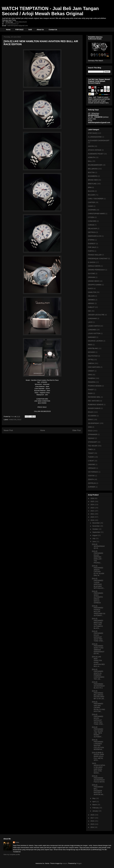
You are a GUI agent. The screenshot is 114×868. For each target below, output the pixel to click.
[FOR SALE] (92, 133)
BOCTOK (91, 172)
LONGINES (92, 330)
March (95, 805)
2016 (93, 821)
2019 (93, 520)
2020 (93, 517)
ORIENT (91, 371)
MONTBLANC (93, 348)
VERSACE (92, 468)
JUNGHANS (92, 318)
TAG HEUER (93, 446)
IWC (90, 311)
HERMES (91, 300)
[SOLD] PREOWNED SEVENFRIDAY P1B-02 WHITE (98, 779)
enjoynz (65, 863)
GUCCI (91, 288)
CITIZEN (91, 217)
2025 (93, 501)
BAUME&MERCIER (95, 165)
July (94, 538)
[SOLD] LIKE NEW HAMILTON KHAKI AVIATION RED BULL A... (98, 662)
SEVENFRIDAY (94, 423)
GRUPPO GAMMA (95, 285)
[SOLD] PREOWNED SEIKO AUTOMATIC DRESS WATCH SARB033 (98, 597)
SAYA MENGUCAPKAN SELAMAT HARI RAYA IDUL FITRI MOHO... (99, 768)
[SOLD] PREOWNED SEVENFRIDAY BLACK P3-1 (98, 685)
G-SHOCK (92, 262)
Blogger (79, 863)
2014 (93, 827)
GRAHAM (91, 277)
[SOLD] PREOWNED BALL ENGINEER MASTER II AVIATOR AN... (98, 790)
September (96, 532)
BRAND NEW (93, 180)
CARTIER (91, 202)
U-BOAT (91, 461)
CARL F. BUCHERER (96, 199)
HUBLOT (91, 307)
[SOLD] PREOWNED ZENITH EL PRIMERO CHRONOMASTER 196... (98, 674)
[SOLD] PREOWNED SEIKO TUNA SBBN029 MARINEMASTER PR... (98, 649)
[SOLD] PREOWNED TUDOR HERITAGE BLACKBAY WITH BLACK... (98, 583)
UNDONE (91, 464)
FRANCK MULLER (95, 255)
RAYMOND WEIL (94, 397)
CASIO (91, 206)
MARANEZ (92, 337)
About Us (40, 30)
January (95, 811)
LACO (90, 322)
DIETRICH (92, 232)
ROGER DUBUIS (94, 408)
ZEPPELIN (92, 483)
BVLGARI (91, 195)
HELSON (91, 296)
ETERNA (91, 240)
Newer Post (8, 430)
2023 (93, 508)
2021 (93, 514)
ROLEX (91, 412)
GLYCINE (91, 274)
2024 (93, 505)
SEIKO (90, 420)
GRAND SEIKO (94, 281)
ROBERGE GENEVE (96, 405)
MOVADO (91, 352)
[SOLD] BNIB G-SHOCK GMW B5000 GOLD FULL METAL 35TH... (98, 756)
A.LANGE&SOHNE (95, 137)
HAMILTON (13, 420)
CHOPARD (92, 210)
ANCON (91, 146)
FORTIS (91, 251)
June (94, 542)
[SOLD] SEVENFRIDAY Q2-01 (98, 546)
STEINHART (93, 442)
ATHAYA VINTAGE (95, 150)
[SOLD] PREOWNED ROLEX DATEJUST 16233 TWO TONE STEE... (98, 636)
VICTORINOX (93, 472)
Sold (30, 30)
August (95, 535)
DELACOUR (92, 229)
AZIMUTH (92, 157)
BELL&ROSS (93, 169)
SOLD (19, 420)
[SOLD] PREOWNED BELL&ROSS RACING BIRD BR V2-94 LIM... (99, 695)
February (96, 808)
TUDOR (91, 457)
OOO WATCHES (94, 367)
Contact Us (53, 30)
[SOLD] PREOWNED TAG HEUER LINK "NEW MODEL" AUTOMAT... (98, 732)
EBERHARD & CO (95, 236)
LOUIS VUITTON (94, 333)
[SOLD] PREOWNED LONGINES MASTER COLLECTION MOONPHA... (98, 745)
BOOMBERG (93, 176)
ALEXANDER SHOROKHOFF (99, 141)
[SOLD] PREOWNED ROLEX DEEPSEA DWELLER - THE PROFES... (98, 557)
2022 (93, 511)
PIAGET (91, 390)
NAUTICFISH (93, 356)
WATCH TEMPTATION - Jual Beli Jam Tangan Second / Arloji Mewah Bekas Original (50, 11)
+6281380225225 (20, 22)
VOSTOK (91, 476)
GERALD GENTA (94, 266)
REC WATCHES (94, 401)
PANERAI (91, 378)
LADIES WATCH (94, 326)
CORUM (91, 225)
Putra (17, 842)
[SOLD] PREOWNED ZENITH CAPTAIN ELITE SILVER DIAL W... (98, 571)
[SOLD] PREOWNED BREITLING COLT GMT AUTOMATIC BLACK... (98, 623)
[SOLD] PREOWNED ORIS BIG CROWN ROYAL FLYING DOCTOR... (98, 707)
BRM (90, 187)
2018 (93, 815)
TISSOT (91, 453)
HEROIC (91, 303)
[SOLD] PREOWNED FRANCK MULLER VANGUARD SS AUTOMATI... (99, 611)
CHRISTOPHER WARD (96, 214)
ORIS (90, 375)
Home (8, 30)
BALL (90, 161)
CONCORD (92, 221)
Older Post (76, 430)
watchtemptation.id (12, 24)
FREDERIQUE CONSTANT (98, 259)
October (95, 529)
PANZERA (92, 382)
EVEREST (92, 244)
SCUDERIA (92, 416)
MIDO (90, 345)
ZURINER (92, 487)
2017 (93, 818)
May (94, 798)
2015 (93, 824)
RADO (90, 393)
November (96, 526)
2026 (93, 498)
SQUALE (91, 438)
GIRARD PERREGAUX (96, 270)
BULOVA (91, 191)
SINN (90, 427)
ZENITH (91, 479)
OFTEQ (91, 360)
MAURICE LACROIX (95, 341)
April (94, 802)
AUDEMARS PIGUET (96, 154)
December (96, 523)
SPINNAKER (93, 434)
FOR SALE (19, 30)
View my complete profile (12, 854)
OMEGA (91, 363)
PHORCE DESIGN (95, 386)
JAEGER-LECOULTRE (96, 315)
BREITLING (92, 184)
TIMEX (90, 449)
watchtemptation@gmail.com (18, 26)
